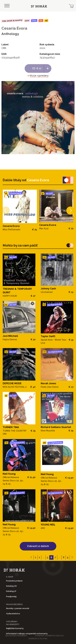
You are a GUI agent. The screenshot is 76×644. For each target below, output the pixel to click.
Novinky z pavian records (18, 608)
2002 (34, 21)
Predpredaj (11, 597)
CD (46, 21)
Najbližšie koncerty (15, 628)
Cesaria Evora (14, 28)
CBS (41, 21)
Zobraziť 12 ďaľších (38, 546)
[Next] (70, 211)
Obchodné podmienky (16, 636)
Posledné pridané (14, 581)
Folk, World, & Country (12, 21)
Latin (27, 21)
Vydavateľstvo (13, 614)
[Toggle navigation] (7, 6)
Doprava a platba (38, 639)
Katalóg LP (11, 591)
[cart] (71, 6)
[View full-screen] (71, 84)
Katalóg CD (11, 586)
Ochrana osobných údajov (49, 636)
